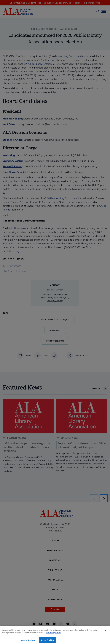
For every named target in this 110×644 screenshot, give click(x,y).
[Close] (106, 633)
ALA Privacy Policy (53, 635)
